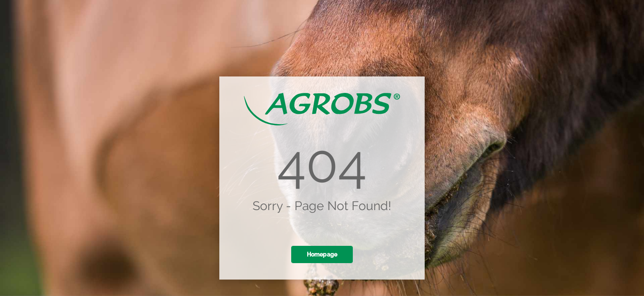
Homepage (322, 254)
